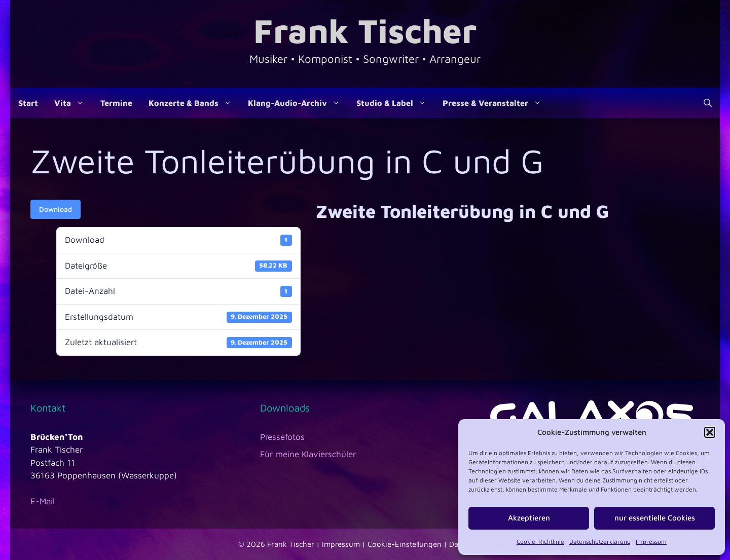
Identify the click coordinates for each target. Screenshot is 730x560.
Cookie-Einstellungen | (408, 544)
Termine (116, 103)
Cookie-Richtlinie (540, 542)
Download (56, 209)
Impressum (651, 542)
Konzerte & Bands (194, 103)
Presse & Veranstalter (496, 103)
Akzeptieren (529, 518)
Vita (73, 103)
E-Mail (43, 501)
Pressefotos (282, 437)
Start (28, 103)
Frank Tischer (365, 30)
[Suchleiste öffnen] (708, 103)
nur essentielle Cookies (655, 518)
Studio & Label (395, 103)
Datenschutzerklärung (600, 542)
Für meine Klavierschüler (308, 454)
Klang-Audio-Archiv (298, 103)
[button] (710, 432)
